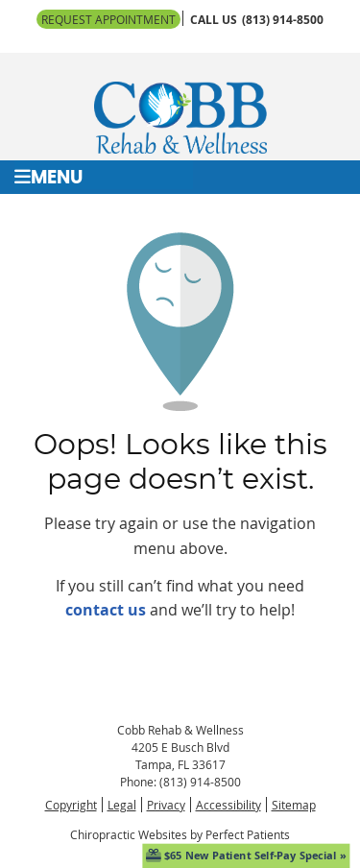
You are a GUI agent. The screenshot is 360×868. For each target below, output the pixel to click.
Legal (122, 805)
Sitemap (294, 805)
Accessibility (228, 805)
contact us (106, 610)
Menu (48, 177)
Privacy (166, 805)
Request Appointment (108, 19)
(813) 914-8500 (283, 20)
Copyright (71, 805)
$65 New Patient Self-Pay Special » (246, 855)
